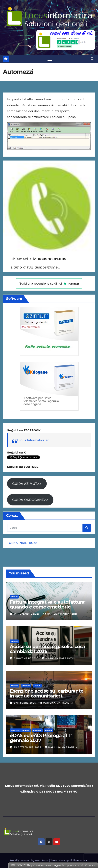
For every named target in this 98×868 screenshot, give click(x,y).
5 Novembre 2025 (27, 658)
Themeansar (80, 860)
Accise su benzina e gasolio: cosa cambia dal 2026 (47, 649)
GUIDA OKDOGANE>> (30, 500)
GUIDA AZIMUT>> (27, 484)
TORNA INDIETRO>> (22, 543)
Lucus (14, 597)
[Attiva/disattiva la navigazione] (50, 59)
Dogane (26, 686)
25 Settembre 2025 (28, 747)
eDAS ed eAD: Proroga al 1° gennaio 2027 (41, 738)
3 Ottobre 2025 (25, 703)
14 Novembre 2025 (27, 614)
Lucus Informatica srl (33, 440)
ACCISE (15, 686)
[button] (92, 59)
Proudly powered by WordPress (29, 860)
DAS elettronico (20, 730)
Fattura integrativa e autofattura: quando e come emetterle (48, 604)
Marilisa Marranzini (60, 614)
